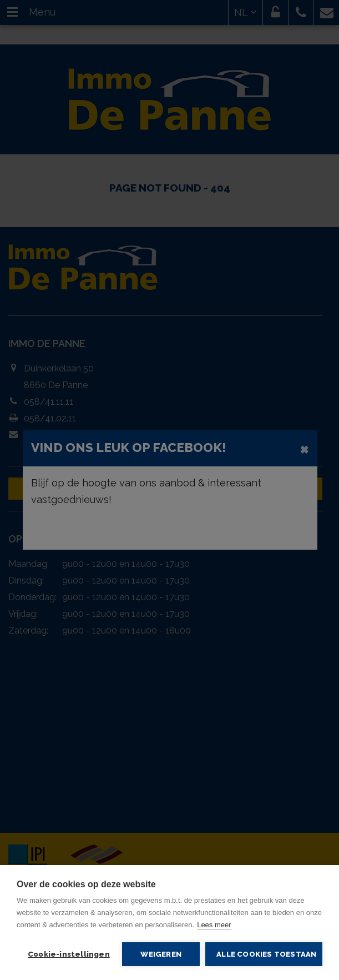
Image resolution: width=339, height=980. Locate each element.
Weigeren (161, 954)
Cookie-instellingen (69, 954)
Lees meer (214, 925)
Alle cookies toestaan (266, 954)
